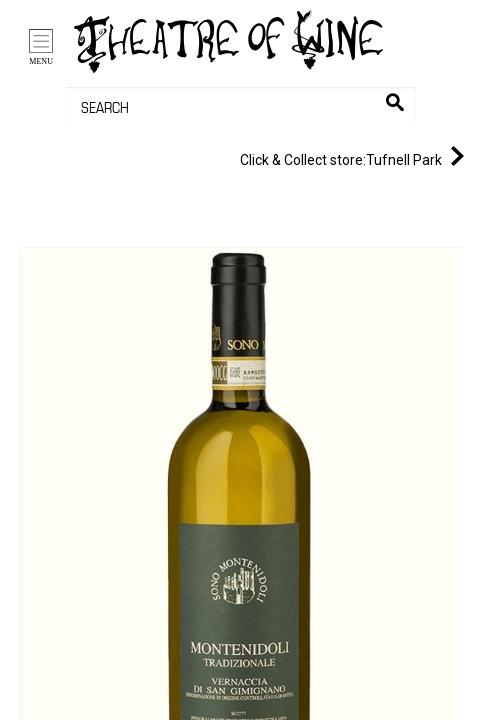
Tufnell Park (356, 156)
